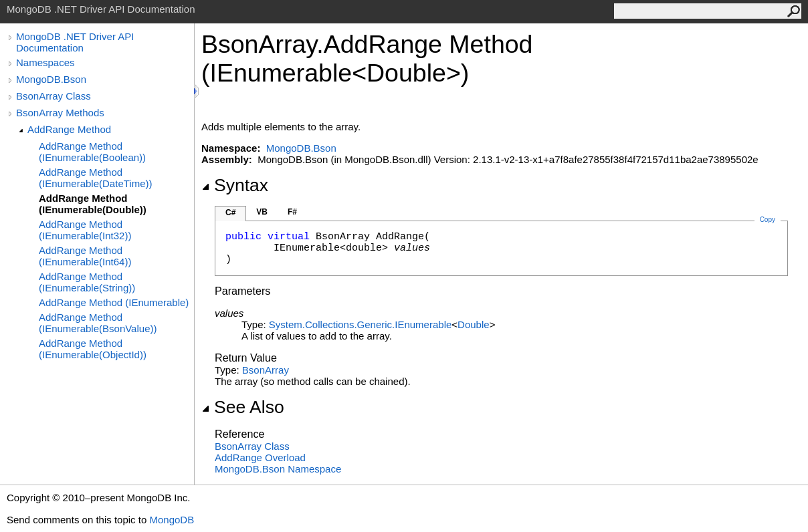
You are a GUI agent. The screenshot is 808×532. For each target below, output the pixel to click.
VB (262, 212)
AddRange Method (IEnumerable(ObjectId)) (93, 349)
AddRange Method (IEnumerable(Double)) (93, 204)
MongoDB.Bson (51, 79)
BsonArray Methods (60, 113)
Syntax (235, 185)
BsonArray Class (54, 96)
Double (474, 324)
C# (230, 213)
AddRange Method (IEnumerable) (114, 302)
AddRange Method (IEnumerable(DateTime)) (96, 178)
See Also (243, 407)
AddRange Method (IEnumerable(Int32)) (85, 230)
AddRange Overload (260, 457)
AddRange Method (69, 129)
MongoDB (172, 520)
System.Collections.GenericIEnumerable (360, 324)
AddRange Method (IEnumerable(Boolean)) (92, 152)
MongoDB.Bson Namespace (278, 469)
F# (292, 212)
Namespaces (45, 62)
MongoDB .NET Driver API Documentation (75, 42)
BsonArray (266, 370)
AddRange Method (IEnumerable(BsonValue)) (98, 323)
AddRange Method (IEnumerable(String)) (87, 282)
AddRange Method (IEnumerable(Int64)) (85, 256)
